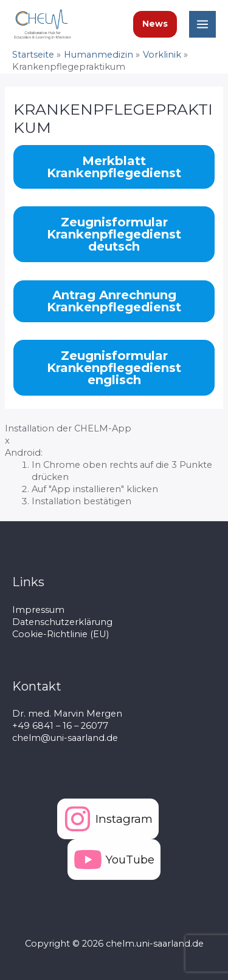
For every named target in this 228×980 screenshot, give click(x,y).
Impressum (38, 610)
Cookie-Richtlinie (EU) (60, 634)
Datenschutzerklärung (62, 622)
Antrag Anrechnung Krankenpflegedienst (114, 301)
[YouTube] (114, 860)
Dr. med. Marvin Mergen (67, 714)
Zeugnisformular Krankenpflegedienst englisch (114, 368)
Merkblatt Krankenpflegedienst (114, 167)
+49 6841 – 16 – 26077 (60, 726)
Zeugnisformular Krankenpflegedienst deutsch (114, 234)
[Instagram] (108, 819)
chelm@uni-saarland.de (65, 738)
